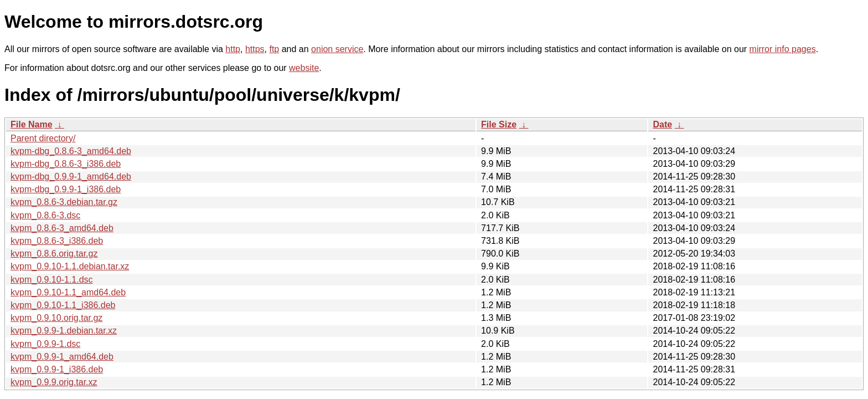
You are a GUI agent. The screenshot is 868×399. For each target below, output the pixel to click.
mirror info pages (783, 49)
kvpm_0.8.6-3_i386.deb (57, 241)
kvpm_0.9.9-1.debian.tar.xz (64, 331)
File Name (32, 124)
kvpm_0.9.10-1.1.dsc (52, 280)
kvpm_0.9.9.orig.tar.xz (54, 382)
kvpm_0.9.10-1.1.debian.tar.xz (70, 266)
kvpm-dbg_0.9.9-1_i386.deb (66, 189)
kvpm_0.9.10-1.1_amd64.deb (68, 292)
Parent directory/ (43, 138)
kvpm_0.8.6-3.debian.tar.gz (64, 202)
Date (662, 124)
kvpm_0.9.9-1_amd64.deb (62, 357)
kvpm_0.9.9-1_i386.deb (57, 369)
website (304, 68)
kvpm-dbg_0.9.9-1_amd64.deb (71, 177)
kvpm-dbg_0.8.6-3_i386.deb (66, 164)
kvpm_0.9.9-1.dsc (45, 344)
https (255, 49)
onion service (337, 49)
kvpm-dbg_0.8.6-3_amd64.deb (71, 151)
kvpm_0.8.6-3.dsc (45, 215)
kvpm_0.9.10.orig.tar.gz (56, 318)
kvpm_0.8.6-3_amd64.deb (62, 228)
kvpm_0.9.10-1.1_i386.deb (63, 305)
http (233, 49)
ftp (274, 49)
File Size (499, 124)
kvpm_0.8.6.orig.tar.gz (54, 254)
